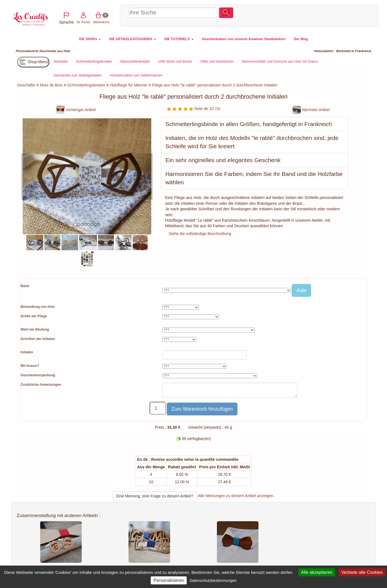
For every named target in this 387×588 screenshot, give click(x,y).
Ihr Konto (327, 15)
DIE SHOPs (90, 39)
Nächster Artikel (311, 110)
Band (25, 286)
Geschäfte (26, 85)
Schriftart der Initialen (38, 339)
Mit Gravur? (30, 366)
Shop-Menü (33, 62)
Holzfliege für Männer (129, 85)
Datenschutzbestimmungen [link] (213, 581)
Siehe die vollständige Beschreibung (200, 234)
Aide (301, 290)
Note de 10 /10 (194, 109)
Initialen (27, 352)
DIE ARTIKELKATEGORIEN (133, 39)
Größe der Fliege (34, 316)
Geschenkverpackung (38, 375)
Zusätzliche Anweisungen (41, 385)
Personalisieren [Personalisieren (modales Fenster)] (169, 580)
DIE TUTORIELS (179, 39)
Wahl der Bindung (35, 329)
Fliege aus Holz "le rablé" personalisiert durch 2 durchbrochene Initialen (215, 85)
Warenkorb (345, 15)
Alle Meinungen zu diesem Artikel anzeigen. (236, 496)
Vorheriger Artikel (76, 110)
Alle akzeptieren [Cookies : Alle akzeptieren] (317, 572)
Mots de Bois (51, 85)
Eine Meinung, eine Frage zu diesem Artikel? (155, 496)
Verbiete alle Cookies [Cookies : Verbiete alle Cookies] (362, 572)
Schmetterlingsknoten (86, 85)
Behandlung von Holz (38, 307)
